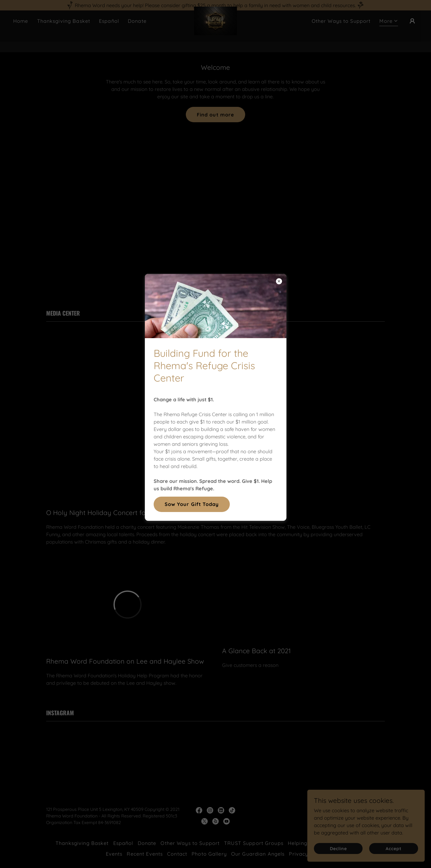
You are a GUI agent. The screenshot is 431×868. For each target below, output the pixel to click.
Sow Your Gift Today (192, 504)
